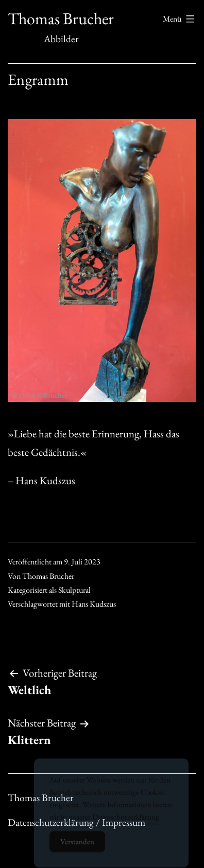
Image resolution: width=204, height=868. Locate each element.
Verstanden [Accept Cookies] (77, 846)
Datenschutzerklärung (126, 821)
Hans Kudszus (94, 604)
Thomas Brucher (61, 19)
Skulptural (74, 590)
